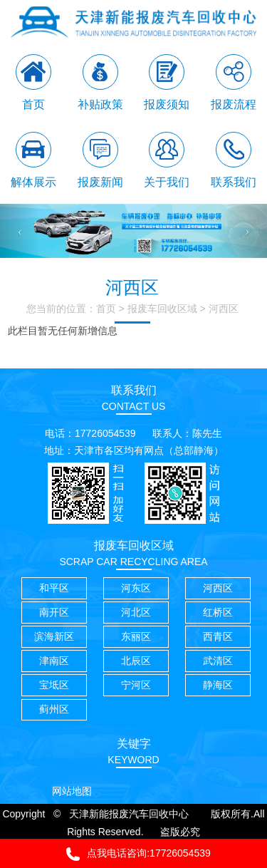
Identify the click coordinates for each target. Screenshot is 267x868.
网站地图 (72, 791)
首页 (106, 309)
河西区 (224, 309)
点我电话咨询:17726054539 (133, 854)
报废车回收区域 (162, 309)
